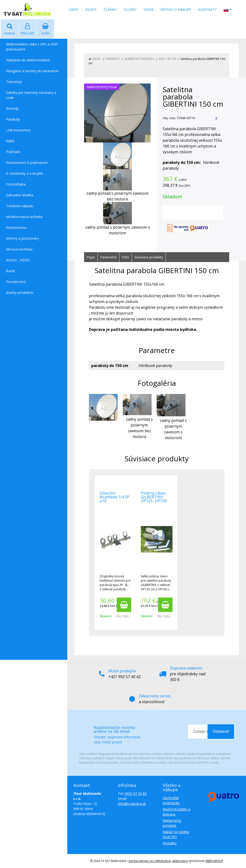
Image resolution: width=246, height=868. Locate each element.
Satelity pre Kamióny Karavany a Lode (31, 95)
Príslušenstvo (16, 228)
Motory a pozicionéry (23, 238)
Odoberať (221, 731)
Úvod (74, 10)
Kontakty (207, 10)
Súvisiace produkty (149, 257)
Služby (130, 10)
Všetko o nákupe (176, 10)
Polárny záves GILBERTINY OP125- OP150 (154, 497)
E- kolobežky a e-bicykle (25, 173)
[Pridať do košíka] (124, 605)
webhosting (180, 861)
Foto (126, 257)
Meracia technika (19, 249)
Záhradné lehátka (20, 195)
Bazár (11, 271)
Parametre (108, 257)
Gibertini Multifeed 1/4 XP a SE (114, 497)
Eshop (91, 10)
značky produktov (20, 293)
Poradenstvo (16, 282)
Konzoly (12, 108)
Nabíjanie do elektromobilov (28, 60)
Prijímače (13, 152)
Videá (148, 10)
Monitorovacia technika (24, 217)
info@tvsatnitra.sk (132, 804)
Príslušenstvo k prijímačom (27, 163)
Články (110, 10)
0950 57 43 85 (135, 794)
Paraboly (13, 119)
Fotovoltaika (16, 184)
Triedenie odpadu (20, 206)
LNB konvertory (18, 130)
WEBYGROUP (214, 861)
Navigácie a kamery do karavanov (32, 71)
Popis (91, 257)
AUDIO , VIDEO (18, 260)
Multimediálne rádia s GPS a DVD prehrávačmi (32, 47)
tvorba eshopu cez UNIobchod (150, 861)
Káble (10, 141)
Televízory (14, 82)
